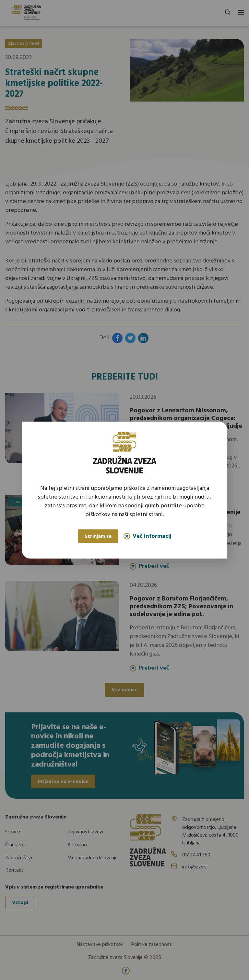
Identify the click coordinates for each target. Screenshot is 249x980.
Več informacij (148, 536)
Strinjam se (98, 537)
